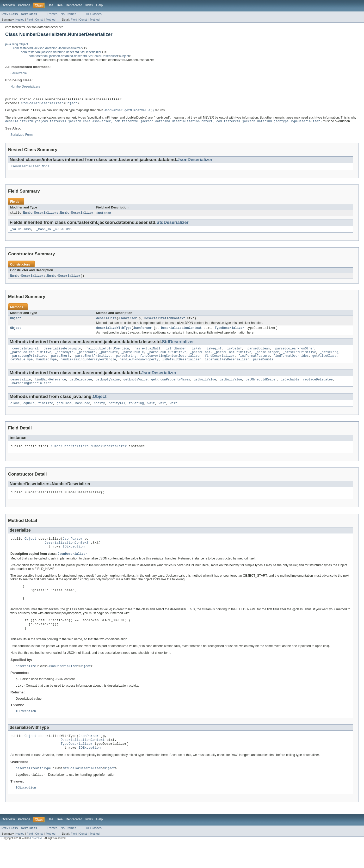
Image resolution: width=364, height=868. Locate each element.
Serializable (19, 73)
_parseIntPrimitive (299, 358)
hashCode (83, 411)
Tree (60, 5)
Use (50, 5)
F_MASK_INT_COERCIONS (53, 232)
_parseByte (64, 358)
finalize (46, 411)
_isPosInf (233, 354)
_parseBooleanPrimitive (31, 358)
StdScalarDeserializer (42, 104)
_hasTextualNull (147, 354)
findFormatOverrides (291, 362)
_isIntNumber (175, 354)
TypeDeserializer (230, 333)
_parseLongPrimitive (28, 362)
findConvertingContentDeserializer (171, 362)
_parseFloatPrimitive (233, 358)
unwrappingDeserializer (31, 391)
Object (124, 56)
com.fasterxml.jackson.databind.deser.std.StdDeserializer (61, 52)
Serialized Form (21, 137)
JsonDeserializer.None (30, 169)
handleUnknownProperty (139, 366)
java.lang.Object (17, 44)
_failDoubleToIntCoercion (107, 354)
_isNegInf (213, 354)
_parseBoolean (258, 354)
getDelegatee (81, 387)
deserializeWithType (114, 333)
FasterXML (37, 863)
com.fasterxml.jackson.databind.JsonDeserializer (47, 48)
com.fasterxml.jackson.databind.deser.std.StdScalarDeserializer (73, 56)
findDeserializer (220, 362)
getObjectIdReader (261, 387)
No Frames (69, 14)
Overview (8, 5)
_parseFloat (200, 358)
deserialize (106, 322)
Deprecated (74, 5)
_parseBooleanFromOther (294, 354)
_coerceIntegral (24, 354)
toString (136, 411)
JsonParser (128, 322)
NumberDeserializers (25, 87)
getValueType (21, 366)
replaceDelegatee (318, 387)
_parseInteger (267, 358)
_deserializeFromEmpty (61, 354)
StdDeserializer (173, 225)
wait (151, 411)
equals (29, 411)
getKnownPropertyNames (171, 387)
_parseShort (59, 362)
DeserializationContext (165, 322)
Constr (39, 20)
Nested (20, 20)
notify (99, 411)
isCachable (290, 387)
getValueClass (324, 362)
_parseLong (329, 358)
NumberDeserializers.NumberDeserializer (58, 216)
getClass (64, 411)
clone (15, 411)
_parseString (125, 362)
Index (89, 5)
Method (51, 20)
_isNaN (196, 354)
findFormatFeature (254, 362)
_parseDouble (132, 358)
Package (24, 5)
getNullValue (205, 387)
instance (104, 216)
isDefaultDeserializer (182, 366)
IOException (74, 558)
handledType (47, 366)
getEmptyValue (108, 387)
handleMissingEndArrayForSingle (88, 366)
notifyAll (117, 411)
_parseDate (86, 358)
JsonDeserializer (195, 162)
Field (30, 20)
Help (99, 5)
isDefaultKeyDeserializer (227, 366)
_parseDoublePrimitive (167, 358)
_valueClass (21, 232)
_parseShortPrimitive (92, 362)
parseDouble (263, 366)
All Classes (94, 14)
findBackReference (50, 387)
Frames (52, 14)
